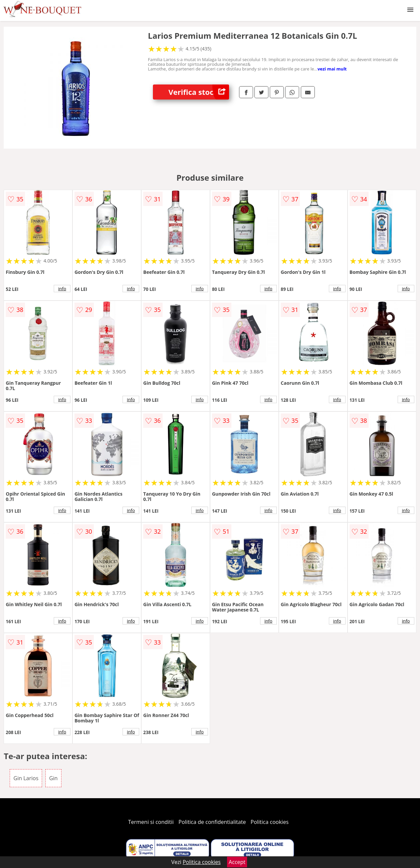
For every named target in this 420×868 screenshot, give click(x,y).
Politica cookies (270, 822)
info (62, 289)
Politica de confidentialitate (212, 822)
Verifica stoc (199, 92)
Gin (53, 778)
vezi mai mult (332, 69)
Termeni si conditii (151, 822)
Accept (237, 862)
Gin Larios (26, 778)
